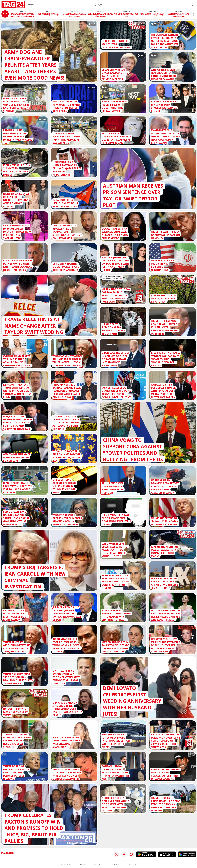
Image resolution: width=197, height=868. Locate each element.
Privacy (96, 865)
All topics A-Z (67, 865)
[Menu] (31, 4)
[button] (194, 15)
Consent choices (114, 865)
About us (132, 865)
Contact (83, 865)
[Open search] (191, 4)
